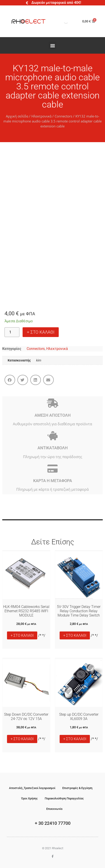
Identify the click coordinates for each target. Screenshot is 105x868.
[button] (52, 45)
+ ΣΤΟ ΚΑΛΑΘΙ (41, 332)
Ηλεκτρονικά (41, 116)
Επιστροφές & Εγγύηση (77, 788)
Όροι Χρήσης (29, 798)
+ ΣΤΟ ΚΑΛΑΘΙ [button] (22, 635)
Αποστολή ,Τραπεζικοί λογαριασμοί (32, 788)
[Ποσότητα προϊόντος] (12, 332)
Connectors (63, 116)
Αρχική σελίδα (17, 116)
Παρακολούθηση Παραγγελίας (64, 798)
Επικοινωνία (54, 809)
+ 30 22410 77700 (53, 823)
